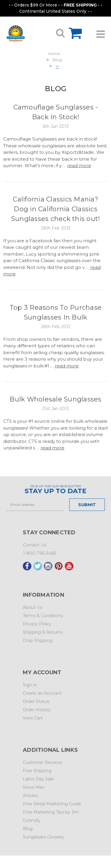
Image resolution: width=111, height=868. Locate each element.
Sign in (30, 685)
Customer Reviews (42, 762)
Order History (37, 710)
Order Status (36, 701)
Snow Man (34, 787)
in (57, 66)
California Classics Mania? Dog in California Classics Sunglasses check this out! (56, 209)
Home (54, 54)
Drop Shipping (38, 640)
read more (79, 166)
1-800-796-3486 (40, 553)
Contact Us (35, 545)
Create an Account (42, 693)
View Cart (33, 718)
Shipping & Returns (43, 632)
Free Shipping (37, 771)
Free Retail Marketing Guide (52, 804)
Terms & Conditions (43, 616)
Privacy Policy (37, 624)
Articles (30, 796)
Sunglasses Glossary (44, 837)
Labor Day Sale (38, 779)
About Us (32, 607)
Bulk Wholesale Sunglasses (55, 399)
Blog (57, 60)
